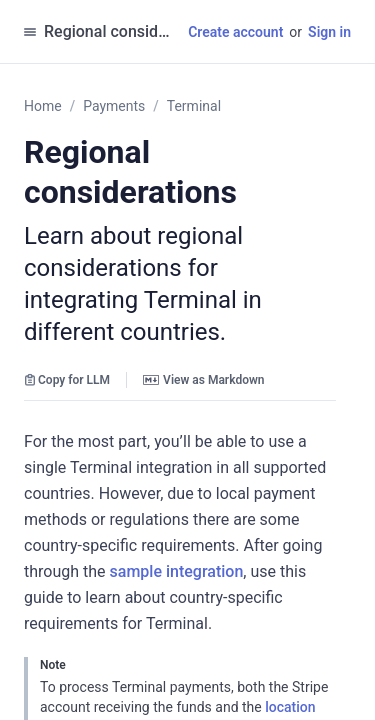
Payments (114, 106)
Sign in (329, 32)
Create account (235, 32)
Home (43, 106)
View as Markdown (203, 380)
